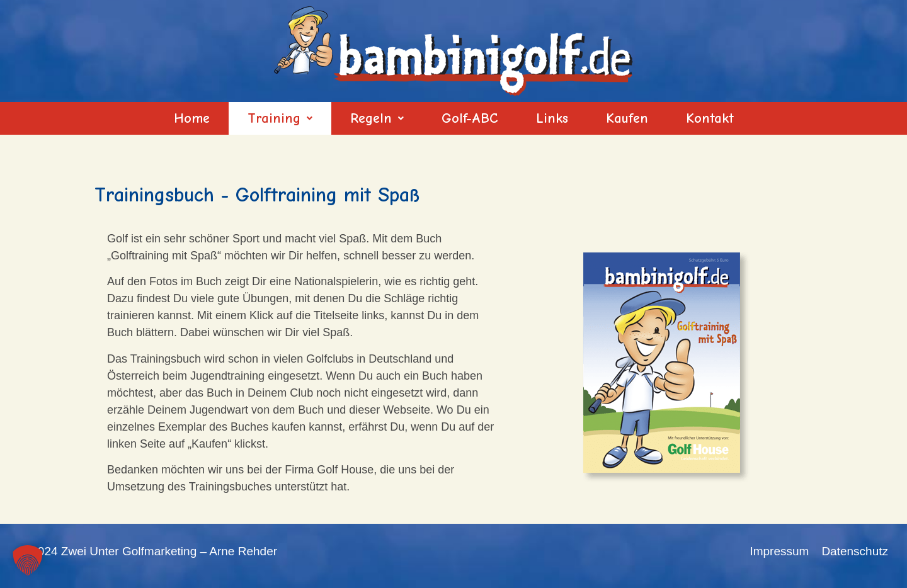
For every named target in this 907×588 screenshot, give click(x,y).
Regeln (377, 118)
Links (552, 118)
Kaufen (627, 118)
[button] (280, 118)
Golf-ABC (470, 118)
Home (192, 118)
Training (280, 118)
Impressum (779, 551)
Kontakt (710, 118)
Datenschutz (855, 551)
